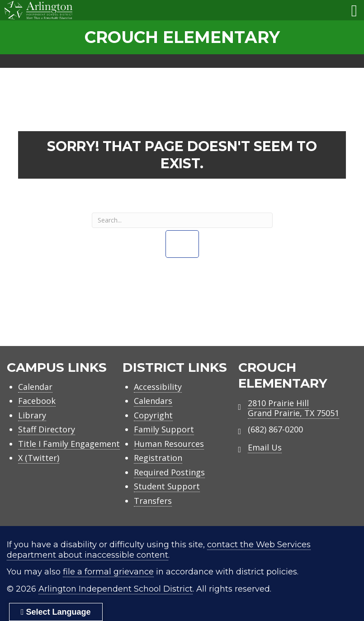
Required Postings (169, 472)
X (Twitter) (39, 458)
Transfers (153, 501)
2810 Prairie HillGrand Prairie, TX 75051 (293, 408)
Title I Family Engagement (69, 444)
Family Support (164, 429)
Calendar (35, 387)
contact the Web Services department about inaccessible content (159, 550)
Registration (158, 458)
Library (32, 415)
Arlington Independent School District (116, 589)
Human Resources (169, 444)
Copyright (153, 415)
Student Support (167, 486)
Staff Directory (47, 429)
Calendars (153, 401)
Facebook (37, 401)
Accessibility (158, 387)
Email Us (265, 447)
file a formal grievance (108, 572)
